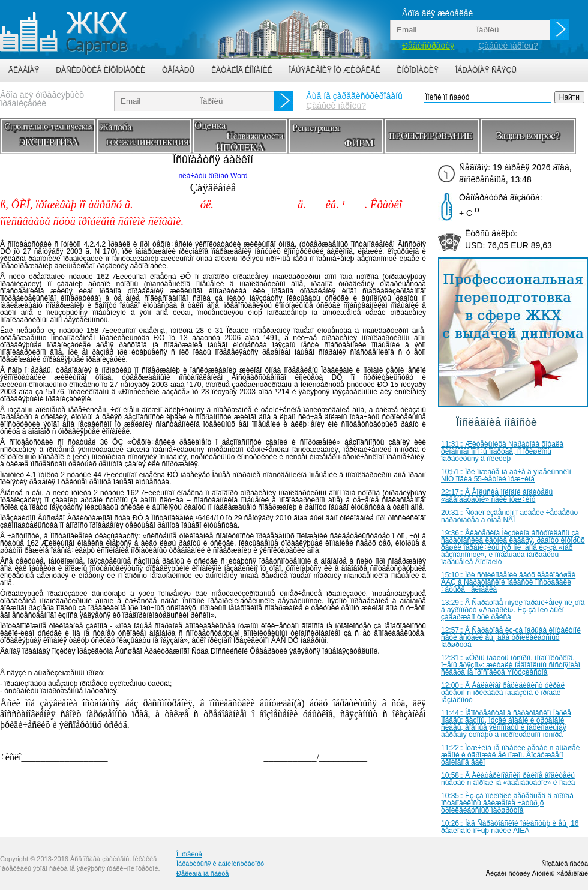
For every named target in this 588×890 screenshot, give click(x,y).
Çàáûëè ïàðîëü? (508, 46)
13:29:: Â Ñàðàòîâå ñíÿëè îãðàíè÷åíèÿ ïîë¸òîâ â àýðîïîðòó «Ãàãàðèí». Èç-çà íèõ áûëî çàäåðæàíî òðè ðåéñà (513, 610)
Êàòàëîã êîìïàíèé (241, 70)
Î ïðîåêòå (189, 854)
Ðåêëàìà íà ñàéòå (202, 873)
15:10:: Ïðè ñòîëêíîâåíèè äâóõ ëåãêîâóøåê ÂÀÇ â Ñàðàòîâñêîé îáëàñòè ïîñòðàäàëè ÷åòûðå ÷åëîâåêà (508, 582)
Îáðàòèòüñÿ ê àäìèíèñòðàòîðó (220, 864)
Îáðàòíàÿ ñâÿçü (486, 70)
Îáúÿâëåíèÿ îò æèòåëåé (334, 70)
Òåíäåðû (178, 70)
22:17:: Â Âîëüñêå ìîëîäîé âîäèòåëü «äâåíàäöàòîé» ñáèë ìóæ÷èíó (497, 496)
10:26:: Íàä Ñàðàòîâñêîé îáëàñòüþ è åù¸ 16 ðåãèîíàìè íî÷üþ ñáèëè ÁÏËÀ (510, 827)
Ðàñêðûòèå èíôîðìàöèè (100, 70)
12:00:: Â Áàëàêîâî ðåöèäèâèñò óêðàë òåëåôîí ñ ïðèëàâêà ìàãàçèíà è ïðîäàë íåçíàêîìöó (503, 693)
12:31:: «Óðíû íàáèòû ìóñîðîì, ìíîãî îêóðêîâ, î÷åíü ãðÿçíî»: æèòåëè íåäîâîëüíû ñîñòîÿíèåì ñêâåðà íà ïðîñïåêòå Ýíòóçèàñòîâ (511, 665)
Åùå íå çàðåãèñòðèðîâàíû (354, 96)
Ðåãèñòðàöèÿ (428, 46)
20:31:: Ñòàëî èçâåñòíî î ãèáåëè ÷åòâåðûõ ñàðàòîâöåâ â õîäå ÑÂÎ (509, 516)
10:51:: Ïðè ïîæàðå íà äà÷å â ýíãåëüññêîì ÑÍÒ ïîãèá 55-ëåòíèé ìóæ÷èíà (506, 475)
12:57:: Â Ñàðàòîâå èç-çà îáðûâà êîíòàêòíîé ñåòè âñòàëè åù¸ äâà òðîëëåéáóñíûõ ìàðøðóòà (511, 637)
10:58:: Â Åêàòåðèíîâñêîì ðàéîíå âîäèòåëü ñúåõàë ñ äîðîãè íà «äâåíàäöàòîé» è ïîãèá (508, 779)
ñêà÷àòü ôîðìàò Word (213, 176)
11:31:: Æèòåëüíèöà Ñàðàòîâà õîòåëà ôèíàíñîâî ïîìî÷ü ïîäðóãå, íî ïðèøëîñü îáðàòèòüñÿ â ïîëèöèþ (502, 451)
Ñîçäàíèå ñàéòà (565, 864)
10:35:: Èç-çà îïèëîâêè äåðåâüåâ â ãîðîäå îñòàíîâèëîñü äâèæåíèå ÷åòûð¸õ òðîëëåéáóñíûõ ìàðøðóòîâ (507, 803)
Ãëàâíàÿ (24, 70)
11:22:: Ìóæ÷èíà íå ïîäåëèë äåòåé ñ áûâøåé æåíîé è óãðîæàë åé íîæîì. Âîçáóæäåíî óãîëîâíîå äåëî (510, 755)
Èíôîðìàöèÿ (418, 70)
